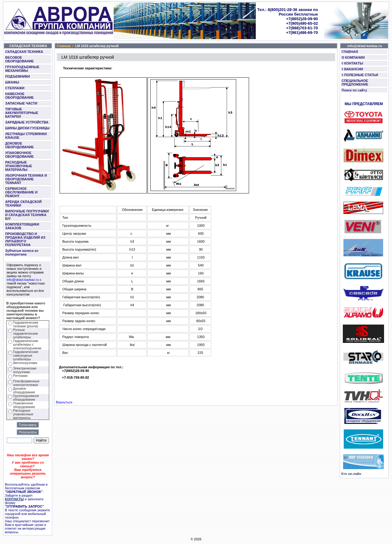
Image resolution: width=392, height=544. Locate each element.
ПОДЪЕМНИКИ (18, 76)
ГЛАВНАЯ (350, 52)
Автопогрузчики (25, 363)
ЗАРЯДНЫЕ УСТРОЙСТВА (27, 122)
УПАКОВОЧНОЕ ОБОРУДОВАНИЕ (19, 155)
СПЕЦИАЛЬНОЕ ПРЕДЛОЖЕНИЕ (355, 83)
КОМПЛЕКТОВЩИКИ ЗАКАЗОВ (22, 226)
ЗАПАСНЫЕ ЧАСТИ (21, 103)
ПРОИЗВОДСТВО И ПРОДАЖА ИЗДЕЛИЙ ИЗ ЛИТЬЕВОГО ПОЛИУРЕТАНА (25, 239)
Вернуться (64, 402)
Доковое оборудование (24, 390)
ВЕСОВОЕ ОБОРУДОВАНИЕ (19, 59)
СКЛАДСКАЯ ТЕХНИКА (24, 52)
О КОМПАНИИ (353, 57)
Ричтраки (20, 376)
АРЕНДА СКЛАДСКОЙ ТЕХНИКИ (23, 204)
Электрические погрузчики (25, 370)
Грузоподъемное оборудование (26, 398)
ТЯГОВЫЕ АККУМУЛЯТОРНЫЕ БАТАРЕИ (22, 113)
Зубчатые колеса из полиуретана (22, 252)
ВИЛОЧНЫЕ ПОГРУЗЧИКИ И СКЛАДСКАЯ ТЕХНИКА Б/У (27, 215)
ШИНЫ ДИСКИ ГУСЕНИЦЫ (27, 128)
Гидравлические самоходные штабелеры (26, 355)
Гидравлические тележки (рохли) (26, 324)
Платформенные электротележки (26, 383)
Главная (64, 46)
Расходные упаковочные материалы (23, 414)
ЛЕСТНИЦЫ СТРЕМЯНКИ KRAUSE (26, 136)
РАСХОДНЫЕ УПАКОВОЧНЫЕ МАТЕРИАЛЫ (19, 166)
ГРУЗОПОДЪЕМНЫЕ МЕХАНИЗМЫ (22, 69)
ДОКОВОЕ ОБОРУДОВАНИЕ (19, 145)
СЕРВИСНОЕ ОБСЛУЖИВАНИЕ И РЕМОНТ (21, 192)
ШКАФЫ (12, 82)
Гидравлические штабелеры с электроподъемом (27, 344)
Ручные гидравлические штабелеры (26, 333)
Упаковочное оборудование (24, 405)
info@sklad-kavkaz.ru (23, 280)
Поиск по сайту (354, 90)
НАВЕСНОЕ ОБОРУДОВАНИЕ (19, 96)
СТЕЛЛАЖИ (15, 88)
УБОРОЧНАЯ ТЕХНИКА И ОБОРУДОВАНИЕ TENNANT (26, 179)
